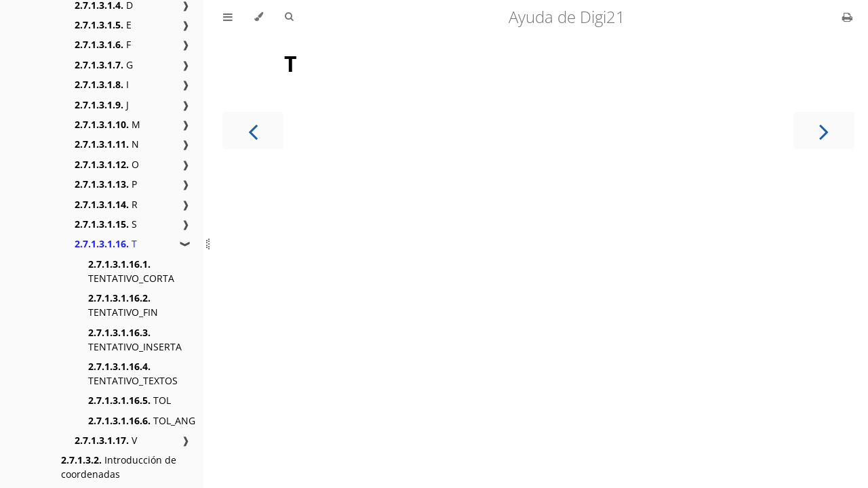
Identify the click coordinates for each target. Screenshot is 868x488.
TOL (130, 400)
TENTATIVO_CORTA (131, 271)
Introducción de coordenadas (119, 467)
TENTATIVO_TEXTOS (133, 373)
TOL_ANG (142, 421)
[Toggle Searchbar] (289, 17)
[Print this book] (847, 17)
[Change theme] (259, 17)
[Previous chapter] (253, 130)
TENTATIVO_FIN (123, 305)
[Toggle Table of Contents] (228, 17)
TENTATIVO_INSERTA (135, 340)
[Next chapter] (824, 130)
